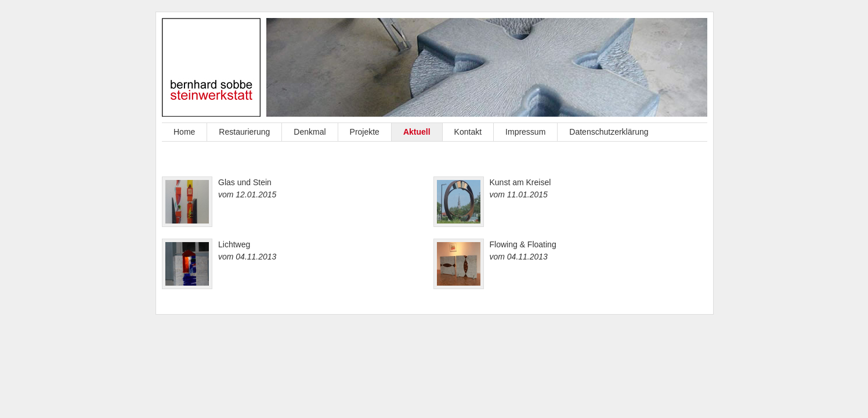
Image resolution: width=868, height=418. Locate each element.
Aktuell (417, 132)
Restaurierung (244, 132)
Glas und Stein (245, 182)
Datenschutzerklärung (609, 132)
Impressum (525, 132)
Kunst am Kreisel (520, 182)
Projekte (365, 132)
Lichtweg (234, 244)
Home (184, 132)
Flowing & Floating (523, 244)
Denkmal (310, 132)
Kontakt (468, 132)
